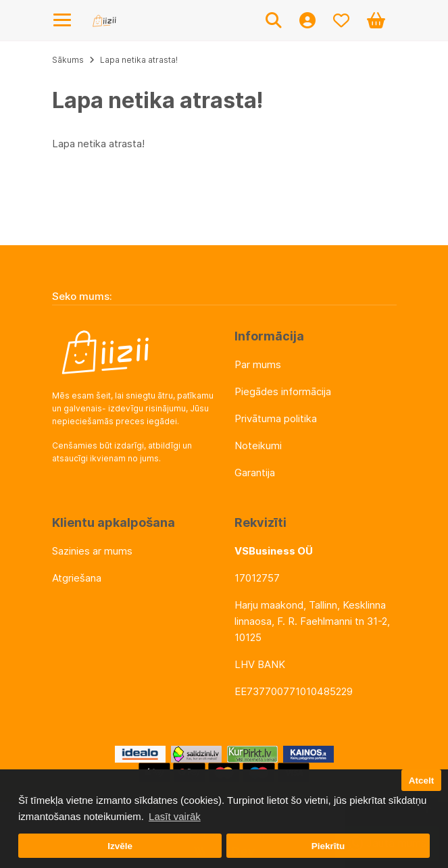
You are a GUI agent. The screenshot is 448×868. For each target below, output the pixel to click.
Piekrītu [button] (328, 846)
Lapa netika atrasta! (139, 60)
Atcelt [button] (422, 781)
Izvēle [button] (120, 846)
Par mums (258, 364)
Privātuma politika (276, 418)
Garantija (255, 473)
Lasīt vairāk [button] (175, 816)
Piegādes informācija (283, 391)
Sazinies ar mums (92, 551)
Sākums (68, 60)
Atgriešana (77, 578)
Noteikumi (258, 445)
